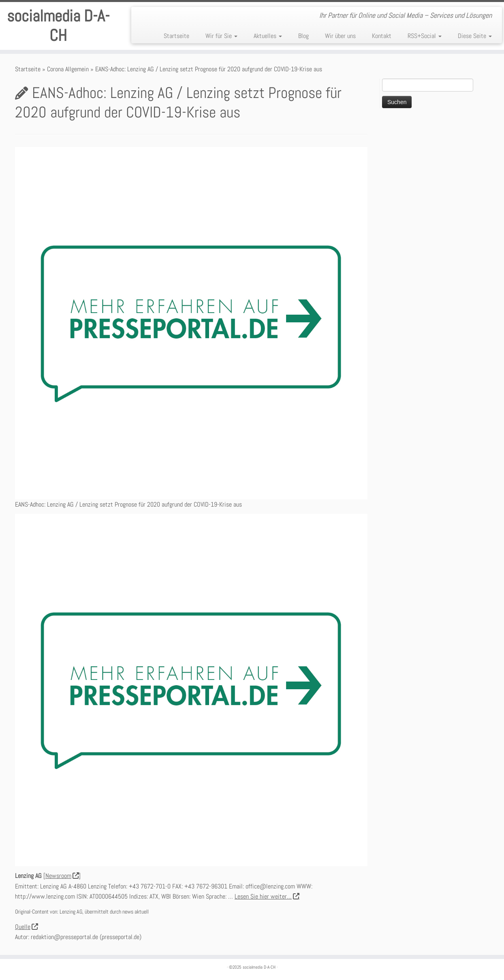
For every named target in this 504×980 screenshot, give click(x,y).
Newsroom (62, 876)
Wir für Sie (221, 36)
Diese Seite (475, 36)
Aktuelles (268, 36)
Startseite (176, 36)
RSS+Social (425, 36)
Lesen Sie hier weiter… (267, 896)
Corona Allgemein (68, 69)
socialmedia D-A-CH (58, 26)
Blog (303, 36)
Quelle (26, 927)
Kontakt (382, 36)
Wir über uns (340, 36)
